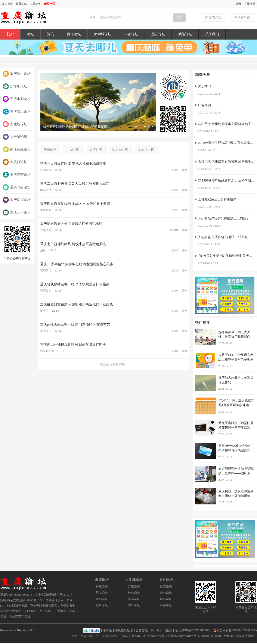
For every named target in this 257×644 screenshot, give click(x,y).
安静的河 (46, 270)
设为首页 (7, 4)
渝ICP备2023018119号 (196, 630)
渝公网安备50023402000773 (234, 630)
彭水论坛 (102, 605)
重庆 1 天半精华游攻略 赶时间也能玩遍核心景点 (77, 264)
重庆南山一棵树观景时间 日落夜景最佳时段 (73, 344)
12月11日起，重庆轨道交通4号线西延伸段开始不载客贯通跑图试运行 (236, 405)
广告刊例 (204, 105)
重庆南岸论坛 (17, 200)
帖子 (93, 18)
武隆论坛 (185, 34)
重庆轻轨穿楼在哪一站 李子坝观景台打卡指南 (75, 284)
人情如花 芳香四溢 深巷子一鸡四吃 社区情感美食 (226, 237)
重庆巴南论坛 (17, 175)
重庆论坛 (171, 630)
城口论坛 (166, 599)
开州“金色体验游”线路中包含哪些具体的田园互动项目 (236, 450)
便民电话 (50, 4)
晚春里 (44, 311)
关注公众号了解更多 (17, 242)
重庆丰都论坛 (17, 99)
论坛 (30, 34)
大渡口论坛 (15, 162)
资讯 (50, 34)
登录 (238, 4)
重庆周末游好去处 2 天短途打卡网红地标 (71, 224)
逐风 (43, 250)
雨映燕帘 (46, 190)
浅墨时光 (46, 230)
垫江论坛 (158, 34)
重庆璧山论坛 (17, 112)
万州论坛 (134, 587)
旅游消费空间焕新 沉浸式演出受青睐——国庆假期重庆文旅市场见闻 (236, 473)
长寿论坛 (134, 593)
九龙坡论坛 (15, 124)
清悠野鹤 (46, 210)
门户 (10, 34)
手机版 (108, 630)
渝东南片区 (120, 150)
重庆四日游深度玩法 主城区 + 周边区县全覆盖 (75, 204)
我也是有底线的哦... (114, 364)
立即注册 (250, 4)
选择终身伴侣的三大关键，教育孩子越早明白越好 (236, 337)
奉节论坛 (166, 593)
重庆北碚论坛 (17, 187)
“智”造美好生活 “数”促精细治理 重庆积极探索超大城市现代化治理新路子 (226, 256)
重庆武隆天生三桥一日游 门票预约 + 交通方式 (75, 324)
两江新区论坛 (17, 149)
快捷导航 (242, 18)
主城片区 (73, 150)
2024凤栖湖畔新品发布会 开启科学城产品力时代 (226, 180)
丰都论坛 (131, 34)
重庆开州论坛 (17, 212)
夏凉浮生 (46, 331)
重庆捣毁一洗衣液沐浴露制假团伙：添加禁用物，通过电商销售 (236, 496)
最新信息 (50, 150)
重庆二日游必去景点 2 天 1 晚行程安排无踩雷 (75, 183)
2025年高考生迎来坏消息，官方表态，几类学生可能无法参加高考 (226, 143)
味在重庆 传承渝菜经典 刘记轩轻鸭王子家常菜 (226, 124)
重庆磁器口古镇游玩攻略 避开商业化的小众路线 (77, 304)
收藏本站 (21, 4)
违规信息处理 (124, 630)
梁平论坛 (134, 605)
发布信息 (213, 18)
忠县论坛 (134, 599)
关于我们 (212, 34)
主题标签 (35, 4)
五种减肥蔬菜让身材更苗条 (217, 199)
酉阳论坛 (102, 599)
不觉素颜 (46, 170)
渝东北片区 (146, 150)
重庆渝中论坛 (17, 74)
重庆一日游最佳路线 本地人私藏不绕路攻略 (73, 163)
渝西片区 (96, 150)
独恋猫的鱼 (47, 351)
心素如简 (46, 291)
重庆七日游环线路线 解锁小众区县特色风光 (73, 244)
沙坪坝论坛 (15, 86)
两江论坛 (74, 34)
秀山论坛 (102, 593)
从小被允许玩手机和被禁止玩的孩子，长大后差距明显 (226, 218)
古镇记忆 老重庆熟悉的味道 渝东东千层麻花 (226, 161)
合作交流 (142, 630)
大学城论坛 (103, 34)
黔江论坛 (102, 587)
